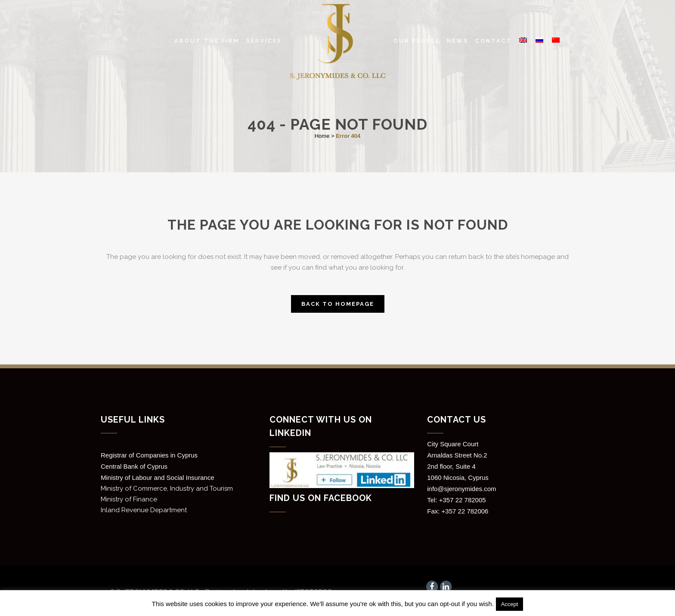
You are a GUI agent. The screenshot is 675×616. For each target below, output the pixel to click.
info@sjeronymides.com (461, 489)
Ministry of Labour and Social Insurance (157, 478)
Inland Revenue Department (144, 510)
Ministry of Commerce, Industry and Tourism (167, 488)
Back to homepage (338, 304)
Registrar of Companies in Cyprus (149, 455)
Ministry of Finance (129, 499)
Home (322, 136)
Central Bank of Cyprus (134, 466)
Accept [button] (510, 604)
